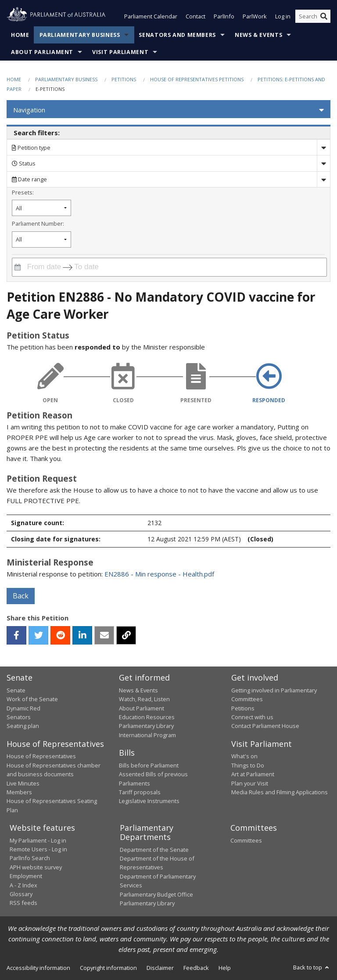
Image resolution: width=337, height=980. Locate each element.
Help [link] (225, 968)
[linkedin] (82, 636)
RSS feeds (23, 903)
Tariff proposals (140, 792)
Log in (283, 17)
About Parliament (42, 52)
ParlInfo (224, 17)
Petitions (124, 79)
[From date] (43, 267)
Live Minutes (23, 783)
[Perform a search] (324, 17)
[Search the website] (313, 17)
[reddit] (60, 636)
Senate (16, 690)
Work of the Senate (32, 699)
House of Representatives (41, 757)
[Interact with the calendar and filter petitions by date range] (18, 267)
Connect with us (252, 717)
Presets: (23, 192)
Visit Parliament (120, 52)
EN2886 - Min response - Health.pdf (159, 574)
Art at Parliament (253, 775)
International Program (147, 735)
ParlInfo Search (30, 858)
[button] (168, 110)
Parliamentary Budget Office (156, 894)
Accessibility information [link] (38, 968)
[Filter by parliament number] (41, 240)
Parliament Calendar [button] (151, 17)
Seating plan (23, 726)
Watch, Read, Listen (144, 699)
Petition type (31, 148)
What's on (244, 757)
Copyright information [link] (108, 968)
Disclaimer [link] (160, 968)
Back (21, 596)
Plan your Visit (250, 783)
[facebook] (16, 636)
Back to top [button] (312, 968)
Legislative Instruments (149, 801)
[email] (104, 636)
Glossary (21, 894)
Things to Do (248, 765)
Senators (19, 717)
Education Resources (147, 717)
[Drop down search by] (323, 148)
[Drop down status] (323, 164)
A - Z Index (23, 885)
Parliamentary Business (80, 35)
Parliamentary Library (146, 726)
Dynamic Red (23, 708)
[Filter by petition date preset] (41, 208)
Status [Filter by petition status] (24, 163)
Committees (246, 840)
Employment (26, 876)
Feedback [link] (196, 968)
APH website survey (36, 867)
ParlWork (255, 17)
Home (20, 35)
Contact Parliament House (265, 726)
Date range (29, 180)
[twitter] (38, 636)
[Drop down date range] (323, 179)
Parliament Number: (38, 223)
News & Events (258, 35)
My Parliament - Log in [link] (38, 840)
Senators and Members (177, 35)
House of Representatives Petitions (197, 79)
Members (19, 792)
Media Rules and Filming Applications (280, 792)
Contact (195, 17)
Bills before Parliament (149, 765)
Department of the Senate (154, 850)
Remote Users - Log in (38, 849)
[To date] (93, 267)
